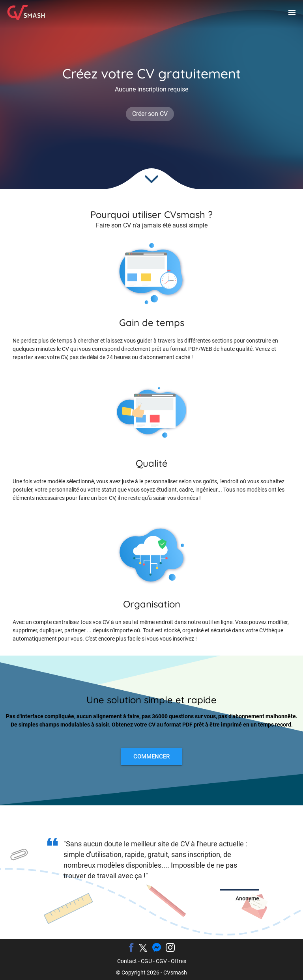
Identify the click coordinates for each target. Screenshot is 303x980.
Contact (127, 961)
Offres (179, 961)
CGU (146, 961)
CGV (161, 961)
